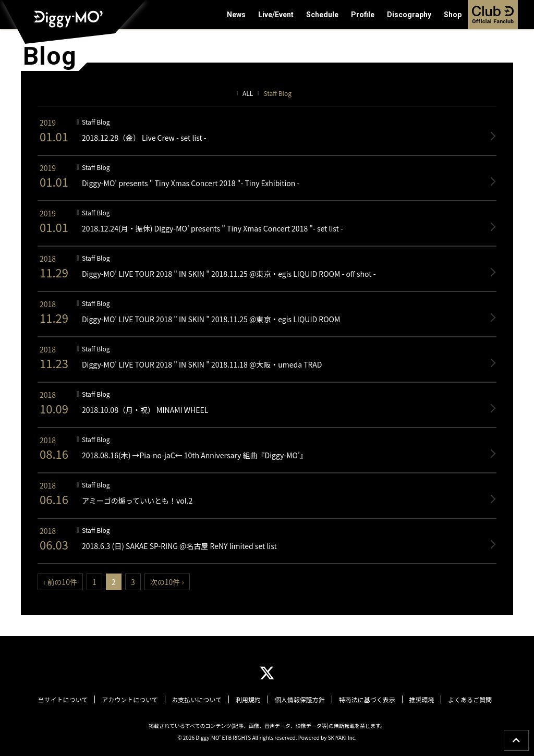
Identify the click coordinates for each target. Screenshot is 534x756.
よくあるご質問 (467, 700)
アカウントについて (132, 700)
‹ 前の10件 (60, 582)
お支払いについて (198, 700)
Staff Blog (277, 93)
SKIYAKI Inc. (342, 737)
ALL (248, 93)
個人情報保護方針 (299, 700)
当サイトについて (66, 700)
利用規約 (249, 700)
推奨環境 (419, 700)
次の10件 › (167, 582)
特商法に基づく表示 (366, 700)
